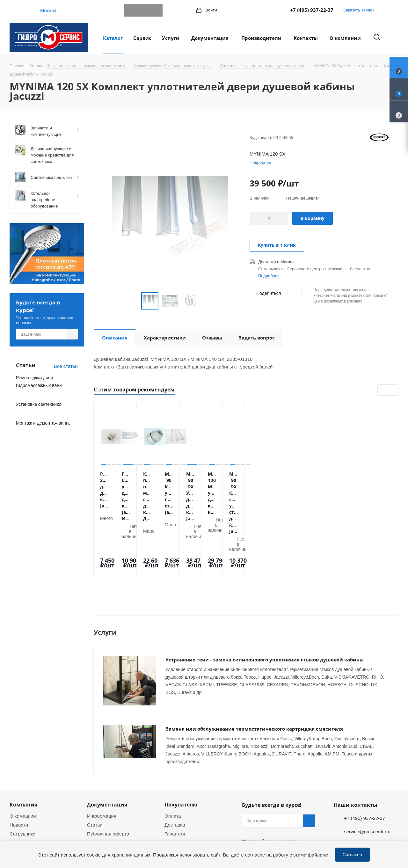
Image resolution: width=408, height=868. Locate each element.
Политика (20, 804)
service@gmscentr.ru (366, 775)
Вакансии (20, 786)
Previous (383, 390)
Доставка (175, 768)
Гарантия (175, 777)
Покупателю (181, 748)
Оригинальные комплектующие (182, 816)
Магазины (21, 795)
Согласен (352, 854)
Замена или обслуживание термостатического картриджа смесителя (254, 672)
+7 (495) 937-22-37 (312, 10)
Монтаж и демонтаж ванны (44, 423)
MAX (156, 10)
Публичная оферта (108, 777)
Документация (107, 748)
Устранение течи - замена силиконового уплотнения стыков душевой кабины (265, 613)
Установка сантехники (39, 404)
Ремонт (173, 795)
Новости (19, 768)
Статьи (95, 768)
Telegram (131, 10)
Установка (176, 786)
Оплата (173, 759)
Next (393, 390)
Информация (102, 759)
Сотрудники (22, 777)
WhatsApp (143, 10)
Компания (23, 748)
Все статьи (66, 366)
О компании (23, 759)
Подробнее (269, 276)
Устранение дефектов (189, 804)
